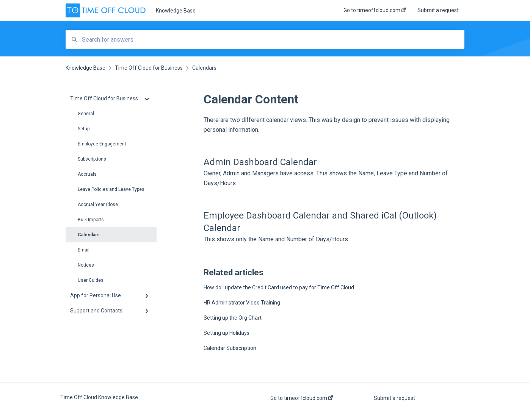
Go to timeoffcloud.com (302, 398)
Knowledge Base (176, 11)
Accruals (87, 174)
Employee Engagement (102, 144)
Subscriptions (92, 159)
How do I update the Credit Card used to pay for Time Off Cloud (279, 287)
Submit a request (394, 398)
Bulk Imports (91, 220)
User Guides (91, 280)
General (86, 114)
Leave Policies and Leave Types (111, 189)
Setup (84, 129)
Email (84, 250)
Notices (86, 265)
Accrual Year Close (98, 205)
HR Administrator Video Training (242, 303)
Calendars (89, 235)
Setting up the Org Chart (233, 318)
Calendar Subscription (230, 348)
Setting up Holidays (227, 333)
